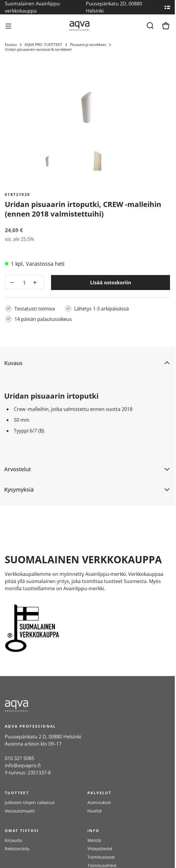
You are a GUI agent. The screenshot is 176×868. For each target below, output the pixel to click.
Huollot (95, 811)
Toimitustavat (101, 857)
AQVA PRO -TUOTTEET (43, 45)
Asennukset (99, 802)
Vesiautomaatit (20, 811)
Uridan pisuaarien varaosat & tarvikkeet (38, 49)
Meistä (94, 840)
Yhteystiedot (100, 849)
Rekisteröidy (17, 849)
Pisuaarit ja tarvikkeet (88, 45)
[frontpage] (59, 706)
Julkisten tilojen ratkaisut (30, 802)
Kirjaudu (14, 840)
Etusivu (11, 45)
